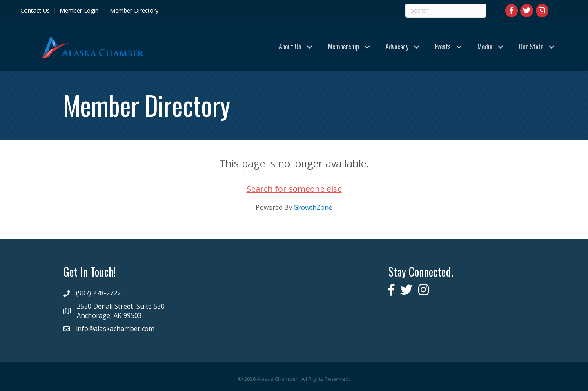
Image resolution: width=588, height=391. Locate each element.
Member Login (79, 10)
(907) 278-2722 (98, 293)
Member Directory (133, 10)
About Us (290, 47)
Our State (531, 47)
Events (443, 47)
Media (485, 47)
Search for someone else (294, 189)
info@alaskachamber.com (115, 329)
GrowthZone (313, 207)
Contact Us (35, 10)
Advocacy (397, 47)
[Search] (446, 11)
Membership (343, 47)
